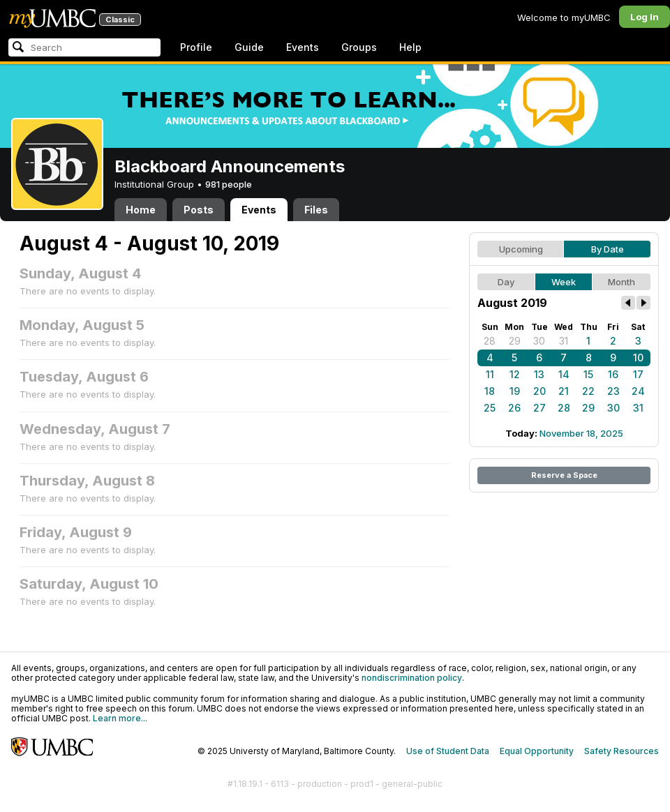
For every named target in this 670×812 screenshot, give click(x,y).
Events (303, 47)
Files (316, 210)
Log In (645, 17)
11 (490, 374)
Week (564, 282)
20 (539, 391)
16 (613, 374)
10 (638, 358)
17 (638, 374)
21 (564, 391)
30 (539, 341)
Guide (249, 47)
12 (515, 374)
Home (141, 210)
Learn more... (120, 718)
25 (490, 408)
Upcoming (521, 249)
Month (621, 282)
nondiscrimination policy (412, 678)
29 (515, 341)
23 (613, 391)
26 (514, 408)
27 (539, 408)
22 (588, 391)
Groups (359, 47)
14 (564, 374)
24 (638, 391)
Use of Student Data (448, 751)
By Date (608, 249)
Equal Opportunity (537, 751)
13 (539, 374)
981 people (229, 184)
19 (515, 391)
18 (490, 391)
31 (564, 341)
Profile (196, 47)
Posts (199, 210)
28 (490, 341)
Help (410, 47)
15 (588, 374)
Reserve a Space (564, 475)
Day (506, 282)
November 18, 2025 (581, 433)
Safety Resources (621, 751)
